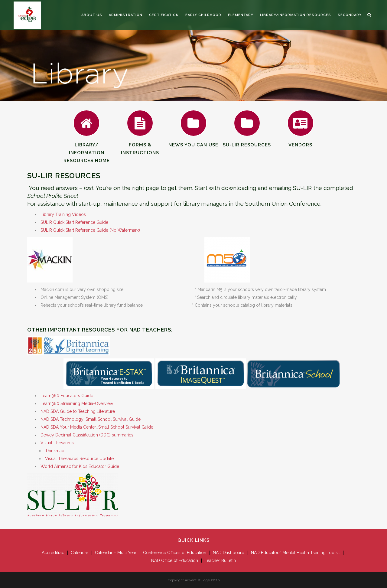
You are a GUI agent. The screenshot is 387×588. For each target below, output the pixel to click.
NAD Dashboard (229, 553)
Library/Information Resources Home (87, 143)
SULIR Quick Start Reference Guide (74, 222)
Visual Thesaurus (57, 443)
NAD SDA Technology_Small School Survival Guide (91, 419)
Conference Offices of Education (175, 553)
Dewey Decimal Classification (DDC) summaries (87, 435)
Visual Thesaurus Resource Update (79, 459)
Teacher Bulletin (220, 560)
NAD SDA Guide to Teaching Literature (78, 411)
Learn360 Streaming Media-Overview (77, 403)
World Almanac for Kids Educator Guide (80, 466)
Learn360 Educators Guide (67, 396)
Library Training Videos (63, 214)
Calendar (80, 553)
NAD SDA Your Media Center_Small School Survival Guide (97, 427)
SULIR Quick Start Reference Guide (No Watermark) (90, 230)
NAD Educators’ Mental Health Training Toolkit (295, 553)
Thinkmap (55, 451)
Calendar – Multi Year (116, 553)
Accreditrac (53, 553)
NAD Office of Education (175, 560)
